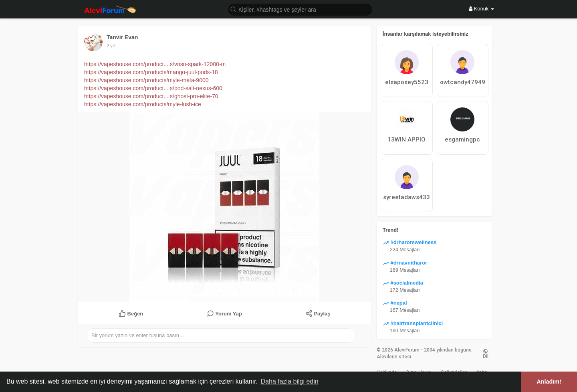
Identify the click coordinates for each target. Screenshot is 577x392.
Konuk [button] (481, 9)
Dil (486, 354)
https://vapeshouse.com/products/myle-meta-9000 (146, 80)
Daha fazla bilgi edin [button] (290, 381)
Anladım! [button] (549, 382)
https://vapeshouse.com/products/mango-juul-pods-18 (151, 72)
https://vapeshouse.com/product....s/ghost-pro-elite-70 (151, 96)
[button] (300, 9)
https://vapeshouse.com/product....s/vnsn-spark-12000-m (155, 64)
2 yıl (111, 46)
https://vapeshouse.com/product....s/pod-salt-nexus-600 (153, 88)
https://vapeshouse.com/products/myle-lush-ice (143, 104)
